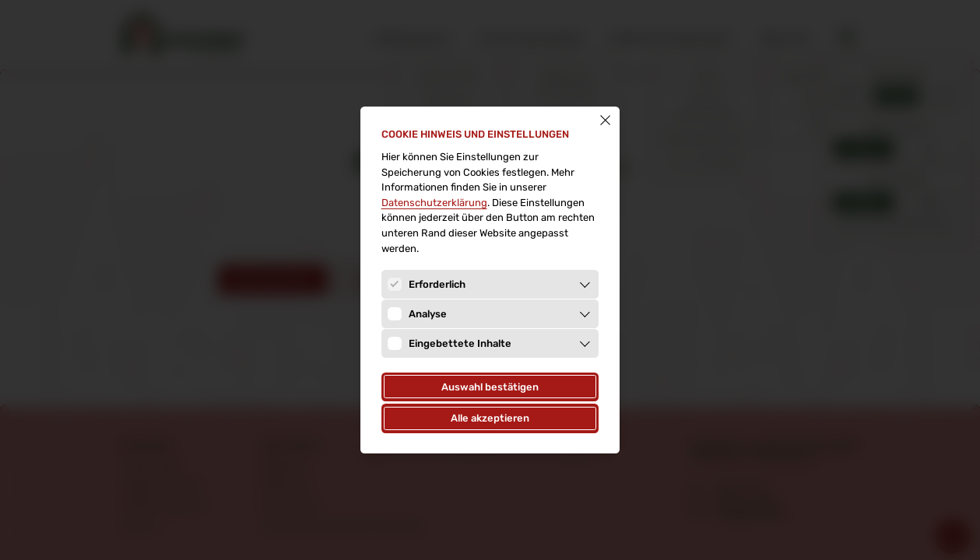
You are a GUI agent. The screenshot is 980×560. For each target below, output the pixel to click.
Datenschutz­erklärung (434, 203)
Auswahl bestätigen (490, 387)
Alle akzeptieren (490, 418)
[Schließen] (606, 120)
